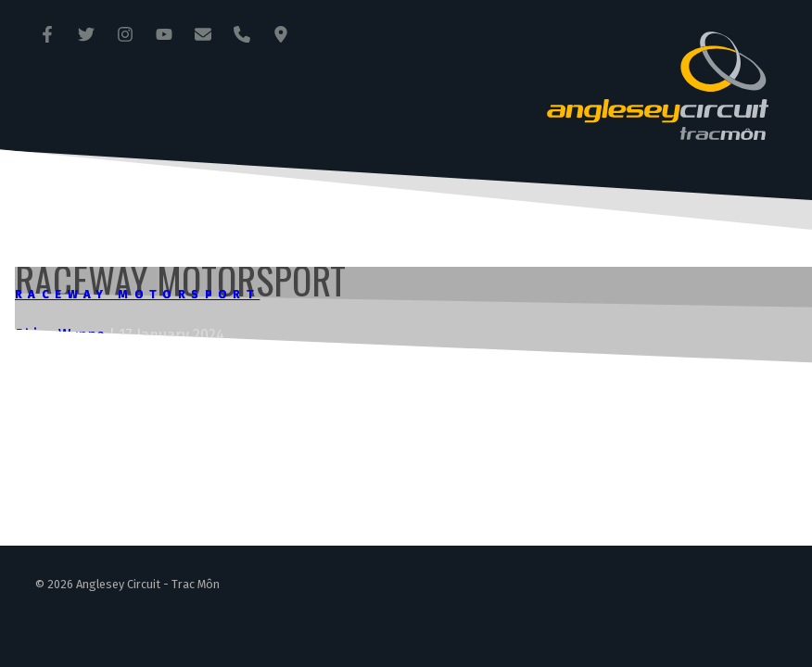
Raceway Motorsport (137, 294)
